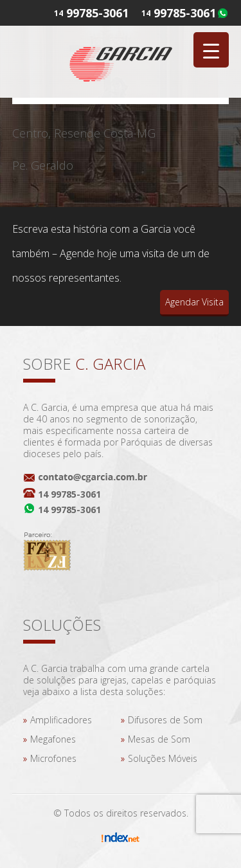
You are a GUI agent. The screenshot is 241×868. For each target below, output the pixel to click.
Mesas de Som (159, 739)
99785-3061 (185, 13)
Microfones (53, 758)
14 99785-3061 (69, 494)
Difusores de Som (165, 720)
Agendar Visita (194, 302)
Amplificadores (61, 720)
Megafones (53, 739)
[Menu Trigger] (211, 50)
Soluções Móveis (163, 758)
